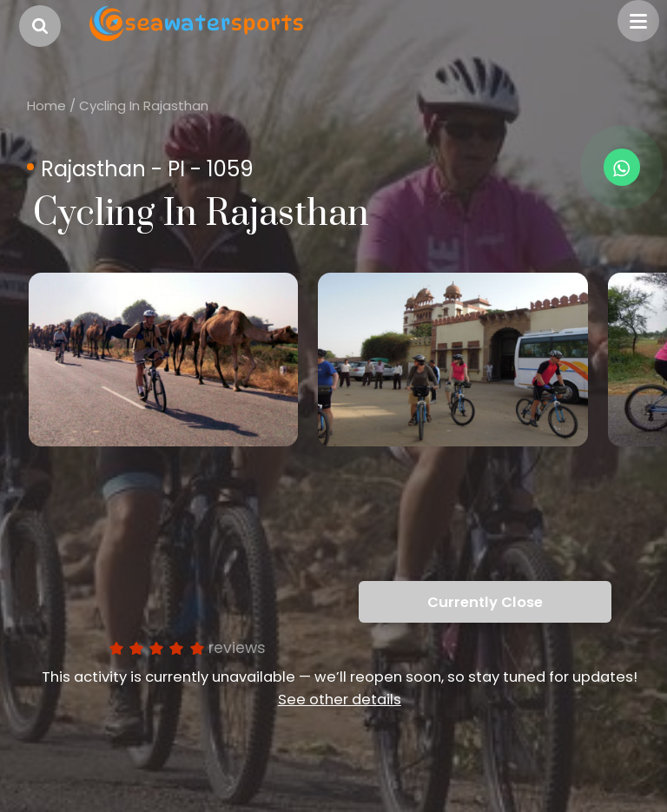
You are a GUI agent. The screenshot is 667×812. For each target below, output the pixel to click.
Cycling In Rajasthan (144, 106)
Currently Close (485, 602)
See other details (340, 700)
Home (46, 106)
